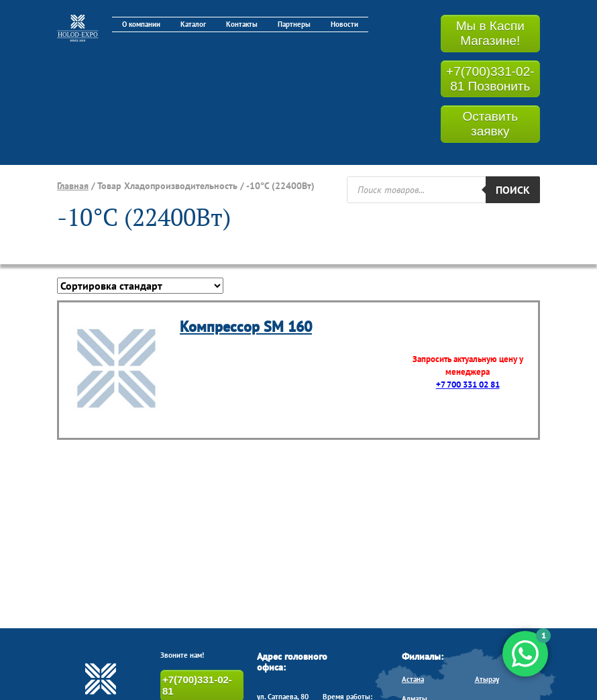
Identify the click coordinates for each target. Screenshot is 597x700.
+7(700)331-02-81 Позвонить (490, 79)
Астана (413, 679)
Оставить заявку (490, 124)
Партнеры (294, 24)
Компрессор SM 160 (246, 327)
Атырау (487, 679)
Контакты (242, 24)
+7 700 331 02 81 (468, 385)
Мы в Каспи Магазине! (490, 33)
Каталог (193, 24)
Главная (73, 186)
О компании (141, 24)
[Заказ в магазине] (140, 286)
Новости (344, 24)
